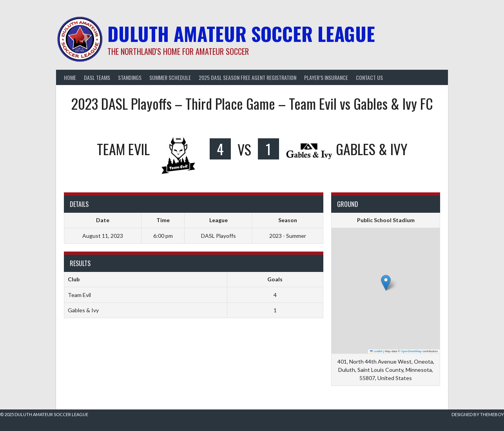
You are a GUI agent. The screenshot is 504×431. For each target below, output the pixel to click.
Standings (130, 77)
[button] (386, 283)
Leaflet (376, 351)
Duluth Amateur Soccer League (241, 34)
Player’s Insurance (326, 77)
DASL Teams (97, 77)
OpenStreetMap (411, 351)
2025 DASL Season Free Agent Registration (247, 77)
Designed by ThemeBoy (478, 414)
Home (70, 77)
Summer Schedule (170, 77)
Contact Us (369, 77)
